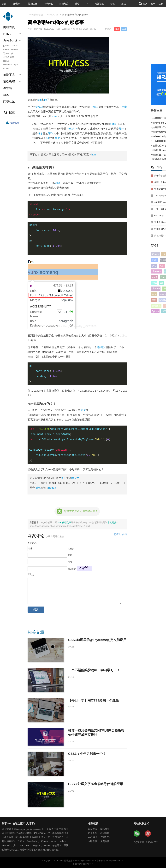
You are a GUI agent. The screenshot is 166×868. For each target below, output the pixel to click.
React (6, 49)
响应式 (75, 478)
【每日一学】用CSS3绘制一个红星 (93, 700)
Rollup (6, 61)
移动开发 (48, 4)
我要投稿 (12, 123)
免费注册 (105, 841)
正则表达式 (9, 57)
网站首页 (9, 27)
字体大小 (72, 129)
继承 (40, 133)
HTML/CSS (53, 15)
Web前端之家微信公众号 (137, 834)
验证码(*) (72, 569)
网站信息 (105, 829)
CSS (63, 478)
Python (155, 311)
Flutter (6, 68)
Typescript (8, 53)
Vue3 (163, 260)
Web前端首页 (36, 15)
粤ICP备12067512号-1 (83, 864)
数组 (154, 300)
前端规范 (64, 4)
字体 (51, 133)
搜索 (143, 4)
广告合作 (93, 833)
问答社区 (99, 4)
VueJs (15, 46)
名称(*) (71, 548)
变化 (83, 410)
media (52, 488)
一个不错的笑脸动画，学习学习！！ (94, 670)
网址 (70, 562)
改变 (57, 138)
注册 (161, 4)
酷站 (77, 4)
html (94, 154)
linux (154, 294)
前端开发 (156, 306)
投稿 (124, 4)
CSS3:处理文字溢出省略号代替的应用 (96, 784)
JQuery (155, 254)
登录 (153, 4)
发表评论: (32, 543)
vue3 (162, 266)
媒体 (38, 488)
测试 (58, 183)
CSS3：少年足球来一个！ (87, 754)
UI (87, 4)
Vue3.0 (14, 49)
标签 (113, 4)
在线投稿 (105, 833)
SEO (6, 95)
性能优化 (33, 4)
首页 (4, 4)
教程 (122, 129)
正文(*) (31, 574)
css (162, 283)
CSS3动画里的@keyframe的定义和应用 (97, 640)
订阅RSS (105, 837)
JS (163, 254)
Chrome (156, 288)
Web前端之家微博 (148, 834)
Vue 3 (154, 277)
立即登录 (93, 841)
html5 (154, 260)
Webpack (8, 65)
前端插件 (17, 4)
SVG (154, 266)
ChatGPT (156, 271)
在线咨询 (93, 837)
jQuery (6, 46)
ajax (16, 65)
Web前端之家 (64, 522)
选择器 (101, 347)
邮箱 (70, 555)
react (154, 283)
